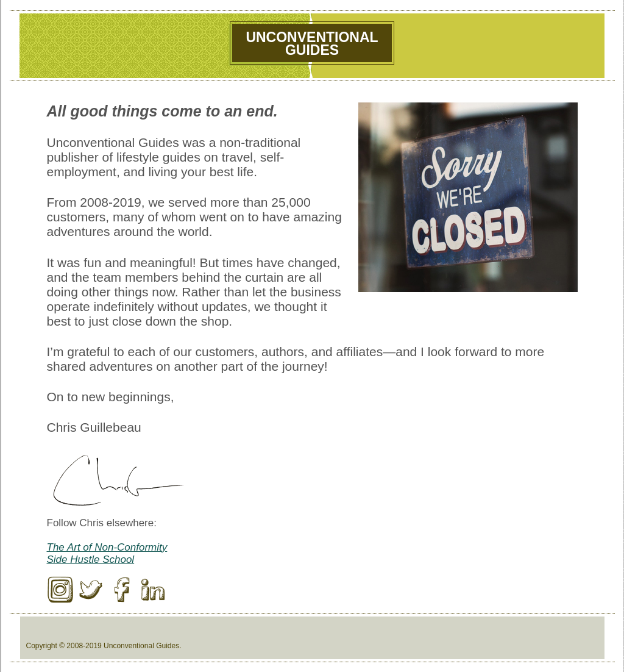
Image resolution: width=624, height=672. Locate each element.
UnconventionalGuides (312, 44)
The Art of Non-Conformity (107, 547)
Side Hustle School (91, 559)
